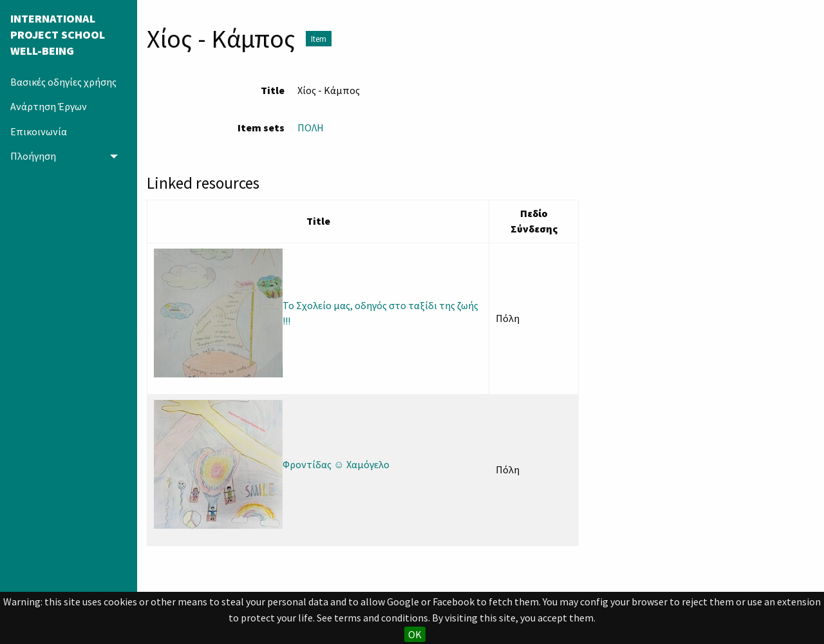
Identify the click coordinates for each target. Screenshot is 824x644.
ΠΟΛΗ (311, 128)
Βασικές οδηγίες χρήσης (63, 82)
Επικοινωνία (39, 131)
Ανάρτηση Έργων (49, 106)
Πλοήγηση (33, 156)
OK (415, 634)
